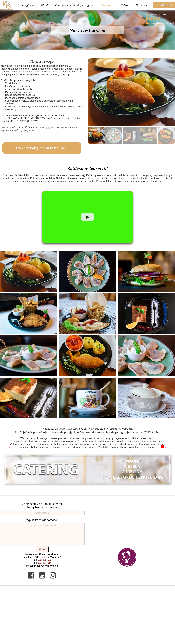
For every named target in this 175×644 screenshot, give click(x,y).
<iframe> (87, 615)
